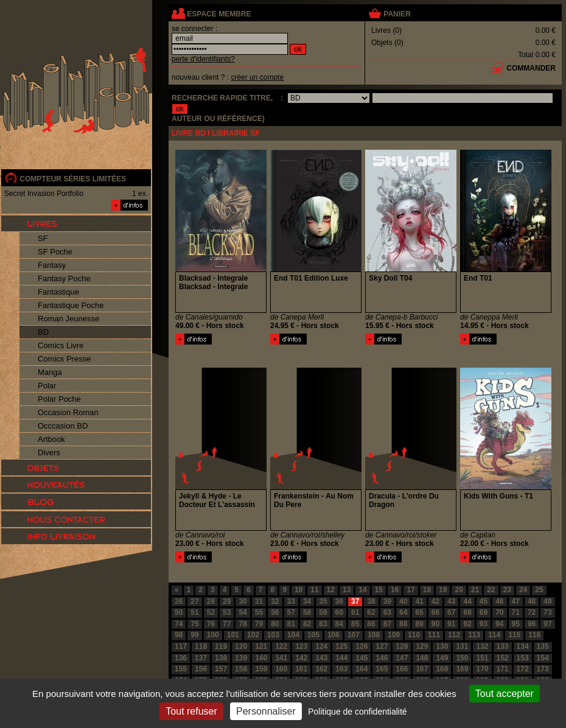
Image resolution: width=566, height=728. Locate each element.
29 (227, 601)
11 (314, 590)
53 (227, 612)
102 (253, 635)
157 (221, 669)
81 (291, 624)
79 (259, 624)
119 (221, 646)
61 (355, 612)
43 (451, 601)
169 (462, 669)
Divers (49, 453)
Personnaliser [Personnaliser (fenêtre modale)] (266, 711)
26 (179, 601)
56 (275, 612)
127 (382, 646)
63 (387, 612)
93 (484, 624)
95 (516, 624)
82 (307, 624)
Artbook (51, 439)
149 (442, 658)
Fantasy (52, 265)
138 (221, 658)
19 (443, 590)
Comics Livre (61, 345)
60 (339, 612)
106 (334, 635)
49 (547, 601)
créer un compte (257, 77)
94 (499, 624)
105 (313, 635)
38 (371, 601)
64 (403, 612)
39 (387, 601)
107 (354, 635)
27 (194, 601)
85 (355, 624)
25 (539, 590)
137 (201, 658)
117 (181, 646)
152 (503, 658)
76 (211, 624)
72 (532, 612)
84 (339, 624)
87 (387, 624)
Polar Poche (59, 399)
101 (233, 635)
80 (275, 624)
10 (299, 590)
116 (534, 635)
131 (462, 646)
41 (419, 601)
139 (241, 658)
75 (194, 624)
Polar (47, 386)
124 (321, 646)
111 (434, 635)
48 (532, 601)
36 (339, 601)
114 (494, 635)
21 (475, 590)
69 (484, 612)
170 (482, 669)
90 (435, 624)
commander (531, 68)
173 (543, 669)
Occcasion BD (63, 426)
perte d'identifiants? (203, 59)
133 (503, 646)
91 (451, 624)
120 (241, 646)
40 (403, 601)
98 (179, 635)
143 (321, 658)
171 (503, 669)
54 (243, 612)
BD (43, 332)
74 (179, 624)
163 (341, 669)
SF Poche (55, 252)
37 (355, 601)
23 (507, 590)
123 (301, 646)
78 (243, 624)
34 (307, 601)
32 (275, 601)
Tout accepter (505, 694)
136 (181, 658)
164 (362, 669)
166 (402, 669)
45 (484, 601)
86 (371, 624)
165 (382, 669)
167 (422, 669)
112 (454, 635)
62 (371, 612)
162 (321, 669)
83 (323, 624)
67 (451, 612)
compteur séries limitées (73, 179)
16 (395, 590)
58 (307, 612)
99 (194, 635)
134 (523, 646)
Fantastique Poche (71, 305)
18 (427, 590)
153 (523, 658)
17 (411, 590)
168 (442, 669)
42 (435, 601)
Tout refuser (191, 711)
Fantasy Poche (64, 278)
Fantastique (58, 292)
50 (179, 612)
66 (435, 612)
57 (291, 612)
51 (194, 612)
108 (374, 635)
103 (273, 635)
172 (523, 669)
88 (403, 624)
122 (281, 646)
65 (419, 612)
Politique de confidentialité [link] (358, 712)
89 (419, 624)
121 (261, 646)
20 (459, 590)
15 (379, 590)
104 (293, 635)
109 (394, 635)
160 (281, 669)
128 (402, 646)
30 (243, 601)
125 (341, 646)
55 (259, 612)
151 (482, 658)
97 (547, 624)
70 (499, 612)
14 (362, 590)
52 (211, 612)
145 (362, 658)
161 (301, 669)
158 (241, 669)
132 (482, 646)
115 (514, 635)
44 (467, 601)
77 (227, 624)
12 (331, 590)
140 (261, 658)
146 (382, 658)
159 (261, 669)
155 (181, 669)
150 (462, 658)
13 (347, 590)
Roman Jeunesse (68, 319)
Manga (50, 372)
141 (281, 658)
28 (211, 601)
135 (543, 646)
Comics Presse (64, 359)
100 (213, 635)
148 (422, 658)
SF (43, 238)
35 (323, 601)
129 (422, 646)
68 (467, 612)
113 (474, 635)
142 (301, 658)
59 (323, 612)
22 (491, 590)
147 (402, 658)
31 (259, 601)
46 (499, 601)
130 (442, 646)
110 (414, 635)
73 (547, 612)
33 (291, 601)
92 (467, 624)
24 (523, 590)
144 (341, 658)
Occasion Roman (68, 412)
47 (516, 601)
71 (516, 612)
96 (532, 624)
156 (201, 669)
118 (201, 646)
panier (397, 14)
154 (543, 658)
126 (362, 646)
